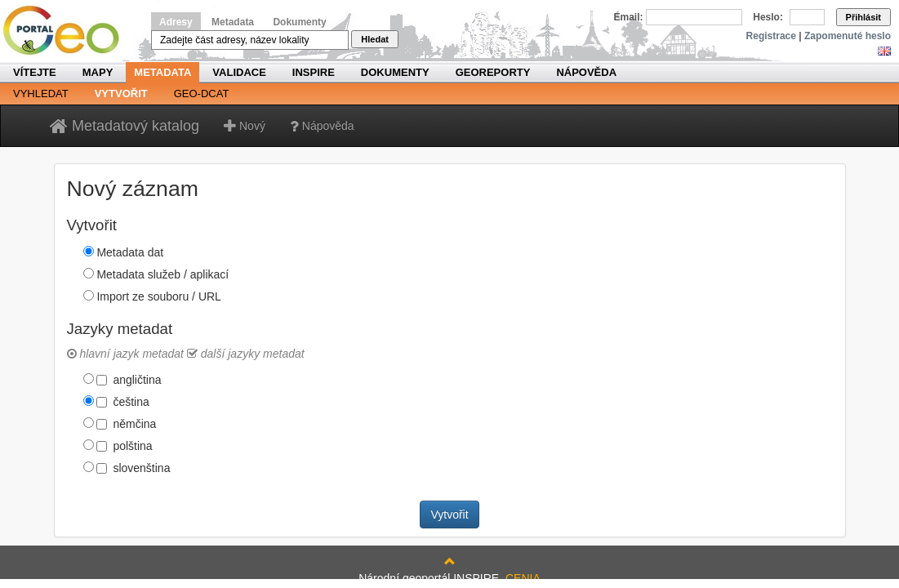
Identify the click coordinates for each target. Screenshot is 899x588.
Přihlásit (863, 17)
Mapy (98, 72)
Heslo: (768, 17)
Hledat (375, 39)
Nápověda (586, 72)
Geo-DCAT (202, 94)
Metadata (233, 22)
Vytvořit (121, 94)
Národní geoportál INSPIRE (67, 31)
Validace (239, 72)
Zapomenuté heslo (848, 36)
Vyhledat (41, 94)
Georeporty (493, 72)
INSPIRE (314, 72)
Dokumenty (299, 22)
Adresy (176, 22)
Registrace (771, 36)
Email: (629, 17)
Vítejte (35, 72)
